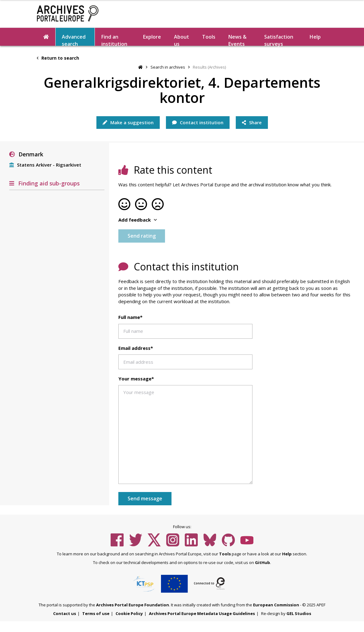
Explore (152, 37)
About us (182, 40)
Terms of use (96, 613)
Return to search (58, 58)
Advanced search (74, 40)
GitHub (262, 562)
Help (315, 37)
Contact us (65, 613)
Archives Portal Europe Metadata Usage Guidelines (202, 613)
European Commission (276, 605)
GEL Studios (299, 613)
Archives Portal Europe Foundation (133, 605)
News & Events (237, 40)
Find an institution (114, 40)
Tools (209, 37)
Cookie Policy (129, 613)
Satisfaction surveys (279, 40)
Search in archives (168, 67)
